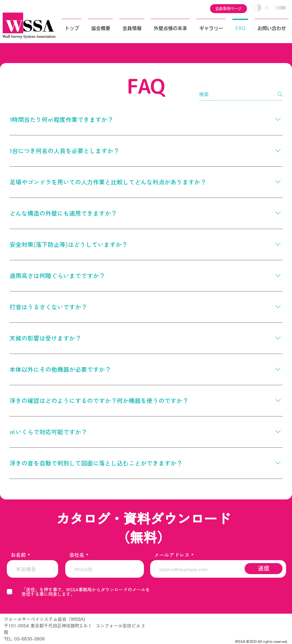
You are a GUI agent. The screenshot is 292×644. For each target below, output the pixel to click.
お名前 (18, 555)
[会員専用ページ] (229, 9)
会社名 (77, 555)
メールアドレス (172, 555)
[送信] (264, 569)
